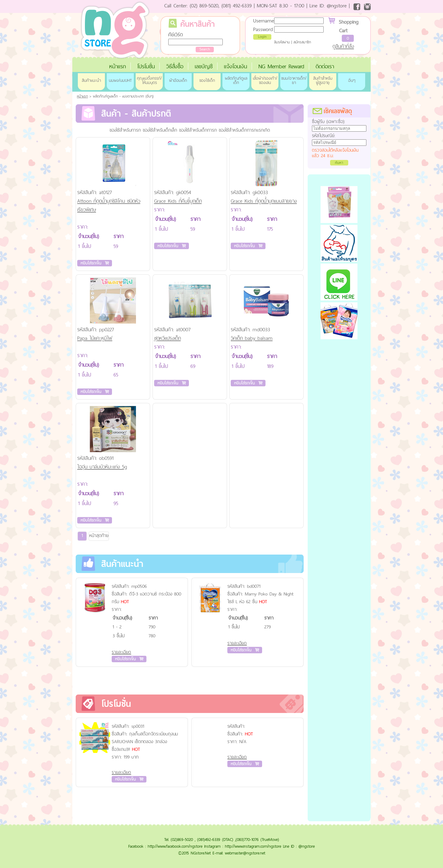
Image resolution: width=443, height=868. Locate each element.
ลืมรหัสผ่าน (282, 42)
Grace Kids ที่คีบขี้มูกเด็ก (178, 201)
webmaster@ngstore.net (245, 853)
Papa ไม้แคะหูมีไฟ (95, 338)
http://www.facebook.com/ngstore (175, 846)
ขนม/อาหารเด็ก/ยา (294, 80)
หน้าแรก (118, 66)
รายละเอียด (121, 652)
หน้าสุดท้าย (99, 535)
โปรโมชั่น (146, 66)
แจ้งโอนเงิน (235, 66)
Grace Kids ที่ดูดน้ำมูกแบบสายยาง (264, 201)
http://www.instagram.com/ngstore (253, 846)
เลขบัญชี (204, 66)
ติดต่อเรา (325, 66)
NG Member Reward (281, 66)
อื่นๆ (352, 80)
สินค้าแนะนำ (91, 80)
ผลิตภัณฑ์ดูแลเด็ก (236, 80)
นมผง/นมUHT (120, 80)
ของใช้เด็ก (207, 80)
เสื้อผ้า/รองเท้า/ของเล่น (265, 80)
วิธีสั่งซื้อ (175, 66)
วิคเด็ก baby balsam (252, 338)
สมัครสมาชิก (302, 42)
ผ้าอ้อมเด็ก (178, 80)
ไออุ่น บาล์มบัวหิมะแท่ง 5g (102, 467)
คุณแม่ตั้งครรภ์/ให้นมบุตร (149, 80)
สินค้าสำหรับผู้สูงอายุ (323, 80)
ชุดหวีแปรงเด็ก (168, 338)
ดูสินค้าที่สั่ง (343, 46)
